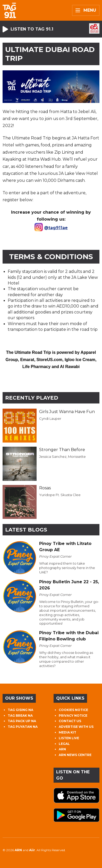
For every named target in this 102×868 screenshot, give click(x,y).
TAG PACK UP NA (22, 721)
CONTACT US (70, 721)
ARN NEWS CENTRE (75, 755)
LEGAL (64, 744)
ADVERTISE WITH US (76, 727)
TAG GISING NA (20, 710)
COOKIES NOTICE (73, 710)
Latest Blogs (26, 530)
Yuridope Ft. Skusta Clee (60, 495)
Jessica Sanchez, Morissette (62, 457)
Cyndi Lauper (50, 418)
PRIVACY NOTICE (73, 716)
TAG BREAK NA (20, 716)
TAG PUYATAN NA (23, 727)
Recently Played (32, 398)
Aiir (32, 850)
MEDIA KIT (67, 732)
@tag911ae (56, 228)
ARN (62, 749)
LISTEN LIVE (69, 738)
